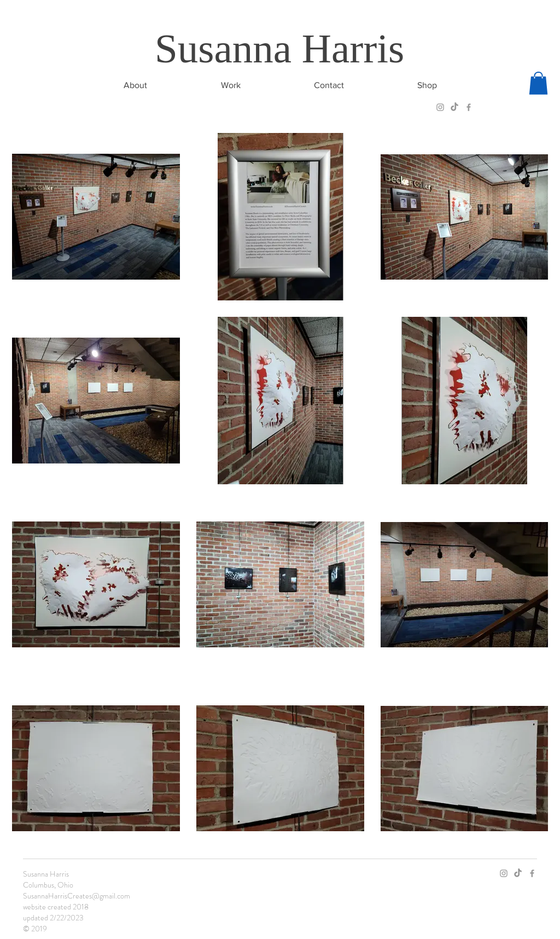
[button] (538, 83)
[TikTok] (454, 107)
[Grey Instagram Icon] (440, 107)
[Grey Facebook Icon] (469, 107)
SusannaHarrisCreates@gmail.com (77, 896)
